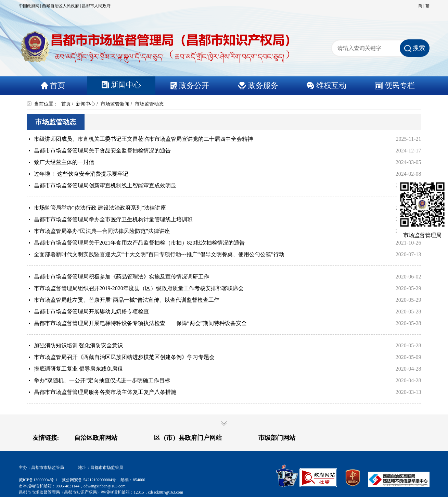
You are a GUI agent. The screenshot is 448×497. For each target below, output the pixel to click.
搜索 (415, 48)
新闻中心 (86, 104)
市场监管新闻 (115, 104)
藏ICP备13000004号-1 (38, 480)
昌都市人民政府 (96, 6)
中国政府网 (29, 6)
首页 (66, 104)
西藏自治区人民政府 (61, 6)
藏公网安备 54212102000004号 (89, 480)
